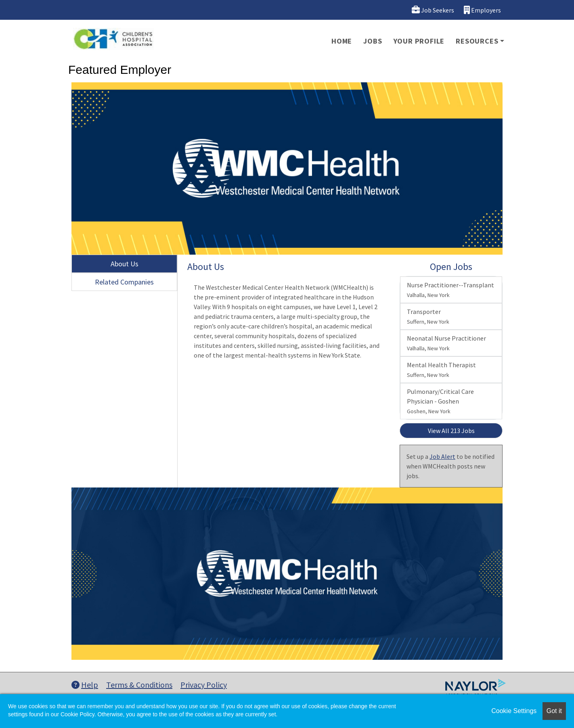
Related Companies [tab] (124, 282)
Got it (554, 711)
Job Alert (442, 456)
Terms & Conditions (139, 685)
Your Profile (419, 41)
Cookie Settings (514, 711)
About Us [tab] (125, 264)
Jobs (373, 41)
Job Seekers (433, 10)
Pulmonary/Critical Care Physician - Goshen (440, 401)
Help (85, 685)
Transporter (428, 316)
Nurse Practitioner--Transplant (450, 290)
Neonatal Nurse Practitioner (446, 343)
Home (342, 41)
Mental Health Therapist (441, 370)
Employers (482, 10)
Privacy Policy (204, 685)
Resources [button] (477, 41)
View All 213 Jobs (451, 431)
